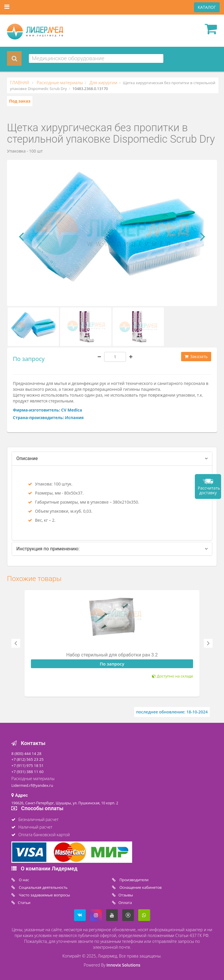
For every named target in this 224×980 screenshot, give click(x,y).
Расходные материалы (59, 82)
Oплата (125, 903)
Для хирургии (103, 82)
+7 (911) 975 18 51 (27, 765)
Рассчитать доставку (209, 490)
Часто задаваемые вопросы (44, 895)
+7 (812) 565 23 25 (27, 759)
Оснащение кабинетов (140, 887)
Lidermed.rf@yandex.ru (32, 785)
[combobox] (96, 58)
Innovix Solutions (123, 965)
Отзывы (126, 895)
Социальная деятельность (43, 887)
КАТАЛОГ (207, 7)
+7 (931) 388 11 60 (27, 772)
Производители (133, 880)
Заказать (196, 356)
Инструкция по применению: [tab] (48, 549)
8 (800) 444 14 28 (26, 753)
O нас (23, 880)
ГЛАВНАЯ (20, 82)
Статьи (24, 903)
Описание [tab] (27, 458)
